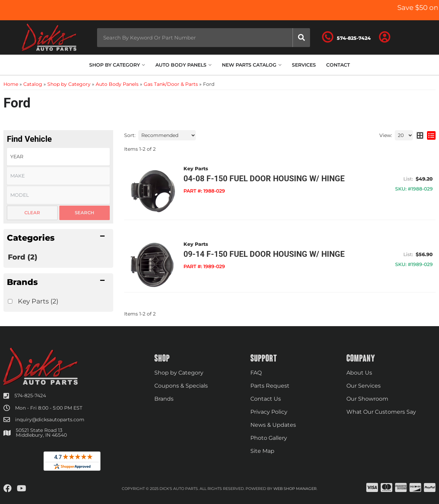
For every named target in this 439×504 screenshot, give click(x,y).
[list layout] (431, 135)
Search (85, 213)
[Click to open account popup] (385, 37)
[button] (204, 38)
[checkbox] (10, 301)
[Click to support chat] (346, 37)
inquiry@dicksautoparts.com (50, 420)
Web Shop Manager (295, 489)
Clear (32, 213)
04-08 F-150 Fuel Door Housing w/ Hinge (264, 179)
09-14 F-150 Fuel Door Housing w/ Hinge (264, 254)
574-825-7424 (30, 396)
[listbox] (58, 157)
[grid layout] (420, 135)
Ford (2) (23, 257)
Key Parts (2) (38, 301)
